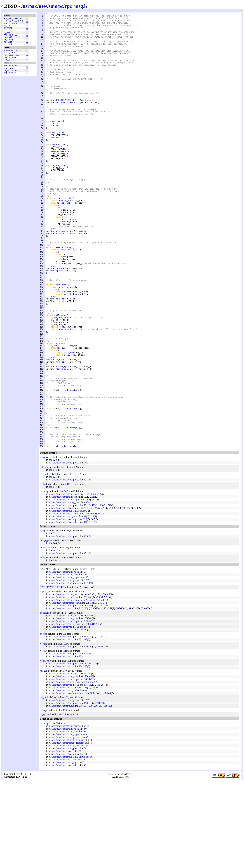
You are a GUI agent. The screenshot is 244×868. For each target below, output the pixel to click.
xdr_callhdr (72, 488)
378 (93, 775)
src (34, 6)
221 (86, 708)
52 (67, 645)
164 (91, 681)
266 (96, 793)
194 (102, 592)
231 (89, 595)
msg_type (9, 77)
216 (81, 793)
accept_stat (10, 74)
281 (98, 790)
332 (147, 695)
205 (103, 772)
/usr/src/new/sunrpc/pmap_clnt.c (65, 824)
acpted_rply (10, 24)
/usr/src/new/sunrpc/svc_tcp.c (63, 606)
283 (101, 793)
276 (109, 592)
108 (86, 724)
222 (91, 687)
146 (55, 557)
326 (85, 606)
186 (108, 681)
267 (118, 695)
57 (68, 618)
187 (94, 587)
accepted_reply (12, 56)
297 (103, 790)
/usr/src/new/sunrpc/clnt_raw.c (64, 581)
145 (86, 664)
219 (81, 717)
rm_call (8, 41)
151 (86, 592)
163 (86, 703)
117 (69, 571)
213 (81, 595)
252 (110, 695)
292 (86, 751)
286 (103, 687)
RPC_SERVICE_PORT (13, 22)
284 (86, 693)
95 (86, 598)
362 (81, 775)
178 (85, 662)
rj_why (7, 36)
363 (85, 775)
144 (55, 630)
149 (65, 758)
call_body (9, 59)
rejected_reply (12, 62)
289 (107, 684)
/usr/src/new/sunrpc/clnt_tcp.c (63, 584)
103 (92, 780)
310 (106, 793)
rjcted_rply (10, 39)
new (43, 6)
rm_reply (9, 44)
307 (120, 595)
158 (86, 790)
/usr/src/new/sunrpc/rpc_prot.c (64, 550)
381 (98, 775)
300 (88, 711)
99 (85, 603)
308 (91, 741)
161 (104, 780)
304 (103, 734)
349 (136, 595)
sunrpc (56, 6)
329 (143, 695)
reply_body (10, 65)
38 (80, 656)
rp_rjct (8, 50)
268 (123, 695)
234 (86, 793)
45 (87, 824)
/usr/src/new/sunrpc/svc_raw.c (64, 603)
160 (86, 609)
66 (67, 635)
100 (92, 601)
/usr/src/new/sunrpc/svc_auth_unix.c (67, 601)
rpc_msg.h (76, 6)
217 (81, 695)
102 (55, 637)
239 (88, 589)
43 (88, 813)
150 (66, 784)
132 (93, 581)
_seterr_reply (68, 533)
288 (90, 693)
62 (85, 819)
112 (86, 587)
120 (55, 547)
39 (80, 674)
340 (100, 690)
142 (66, 578)
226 (93, 584)
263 (104, 595)
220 (86, 687)
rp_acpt (8, 47)
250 (91, 793)
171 (98, 681)
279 (98, 684)
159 (90, 790)
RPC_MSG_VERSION (13, 19)
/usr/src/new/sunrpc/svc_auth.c (64, 598)
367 (93, 606)
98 (85, 659)
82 (54, 620)
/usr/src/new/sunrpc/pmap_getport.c (66, 830)
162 (86, 681)
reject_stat (10, 80)
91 (85, 581)
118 (55, 647)
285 (81, 743)
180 (90, 763)
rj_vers (8, 33)
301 (92, 690)
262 (88, 667)
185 (94, 609)
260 (85, 705)
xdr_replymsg (73, 511)
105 (86, 714)
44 (86, 841)
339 (88, 787)
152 (69, 679)
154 (100, 601)
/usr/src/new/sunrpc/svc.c (61, 595)
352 (105, 690)
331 (81, 726)
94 (85, 550)
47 (66, 627)
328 (111, 793)
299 (88, 690)
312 (98, 693)
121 (55, 564)
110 (90, 724)
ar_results (10, 27)
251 (86, 640)
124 (64, 801)
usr (26, 6)
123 (85, 584)
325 (128, 595)
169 (94, 592)
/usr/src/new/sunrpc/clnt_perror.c (65, 813)
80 (72, 544)
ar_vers (8, 30)
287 (103, 684)
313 (103, 693)
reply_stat (10, 82)
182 (90, 772)
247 (96, 595)
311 (130, 695)
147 (55, 574)
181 (103, 681)
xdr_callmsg (72, 466)
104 (96, 780)
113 (92, 603)
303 (98, 734)
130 (67, 554)
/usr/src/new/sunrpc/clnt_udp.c (64, 587)
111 (64, 738)
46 (92, 827)
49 (85, 821)
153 (68, 748)
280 (112, 595)
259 (85, 684)
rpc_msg (8, 68)
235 (93, 695)
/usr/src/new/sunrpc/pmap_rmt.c (65, 589)
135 (86, 741)
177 (86, 670)
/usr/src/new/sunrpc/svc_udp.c (64, 609)
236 (98, 695)
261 (90, 684)
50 (85, 816)
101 (72, 561)
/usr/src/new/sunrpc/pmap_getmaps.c (67, 827)
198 (91, 670)
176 (86, 772)
